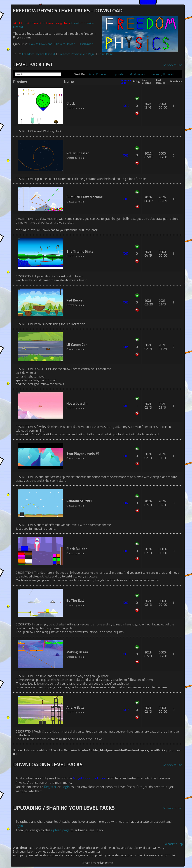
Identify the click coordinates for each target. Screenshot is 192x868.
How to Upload (66, 44)
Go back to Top (173, 65)
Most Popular (98, 74)
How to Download (41, 44)
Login (66, 787)
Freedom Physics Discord (38, 54)
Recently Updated (162, 74)
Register (50, 787)
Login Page (106, 54)
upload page (60, 830)
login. (19, 826)
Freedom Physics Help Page (77, 54)
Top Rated (119, 74)
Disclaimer (86, 44)
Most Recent (138, 74)
